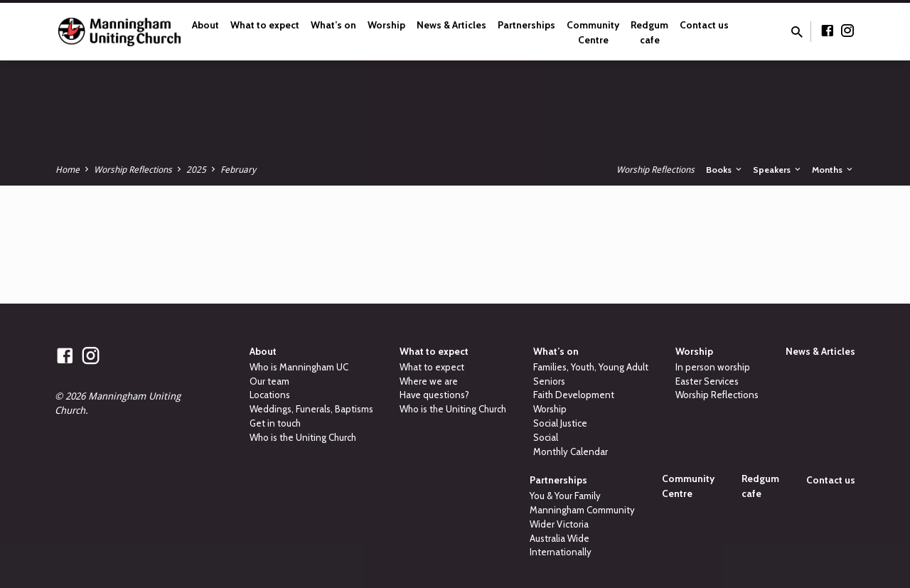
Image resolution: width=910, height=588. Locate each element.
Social (546, 437)
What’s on (333, 25)
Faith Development (574, 395)
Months (833, 170)
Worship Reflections (133, 170)
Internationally (561, 552)
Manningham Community (582, 510)
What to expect (265, 25)
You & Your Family (565, 496)
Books (725, 170)
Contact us (704, 25)
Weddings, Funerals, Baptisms (311, 409)
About (205, 25)
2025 (196, 170)
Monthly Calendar (571, 451)
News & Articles (451, 25)
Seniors (549, 381)
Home (68, 170)
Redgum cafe (649, 32)
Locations (270, 395)
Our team (269, 381)
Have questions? (434, 395)
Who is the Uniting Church (303, 437)
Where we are (429, 381)
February (238, 170)
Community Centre (593, 32)
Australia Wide (560, 538)
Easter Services (707, 381)
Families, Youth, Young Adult (591, 367)
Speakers (778, 170)
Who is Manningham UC (299, 367)
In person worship (713, 367)
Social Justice (560, 423)
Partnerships (526, 25)
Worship (386, 25)
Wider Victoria (559, 524)
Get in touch (275, 423)
